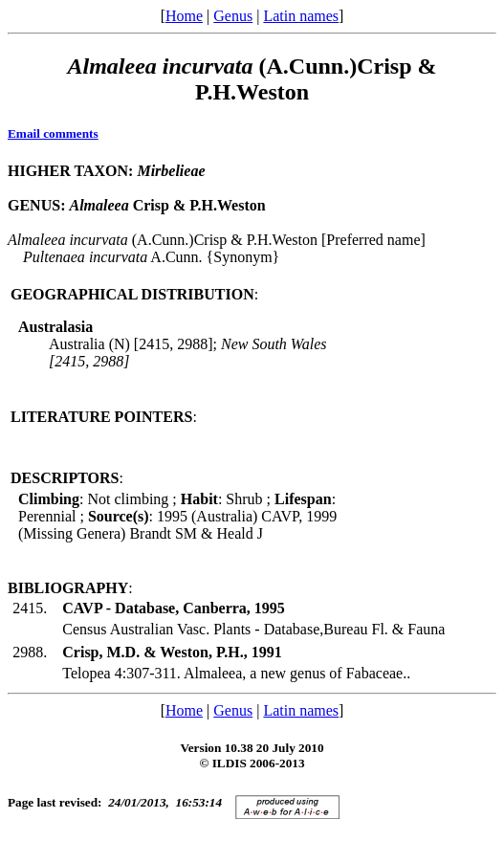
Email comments (53, 133)
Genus (233, 16)
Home (184, 16)
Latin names (301, 16)
